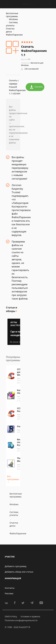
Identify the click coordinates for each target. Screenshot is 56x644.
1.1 (26, 59)
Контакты (10, 588)
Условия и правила (30, 616)
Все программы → (13, 479)
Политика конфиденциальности (21, 620)
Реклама (9, 593)
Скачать (36, 87)
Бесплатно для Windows (32, 64)
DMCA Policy (11, 616)
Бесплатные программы (12, 15)
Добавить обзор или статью (19, 572)
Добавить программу (16, 566)
